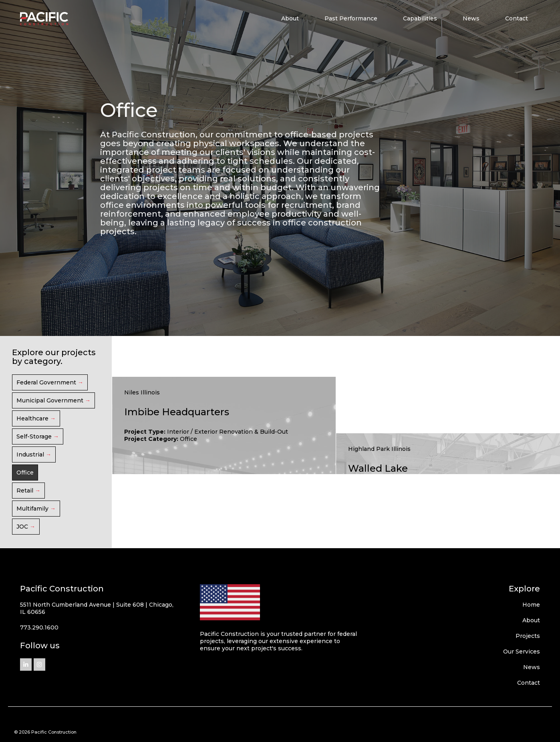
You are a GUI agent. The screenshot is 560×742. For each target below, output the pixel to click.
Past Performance (351, 18)
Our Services (522, 652)
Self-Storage (34, 436)
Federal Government (46, 382)
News (471, 18)
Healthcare (32, 418)
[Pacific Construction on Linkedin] (26, 665)
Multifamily (32, 509)
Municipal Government (50, 400)
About (290, 18)
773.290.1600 (39, 627)
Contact (517, 18)
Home (531, 605)
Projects (528, 636)
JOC (22, 527)
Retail (25, 491)
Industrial (30, 454)
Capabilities (420, 18)
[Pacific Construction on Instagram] (39, 665)
